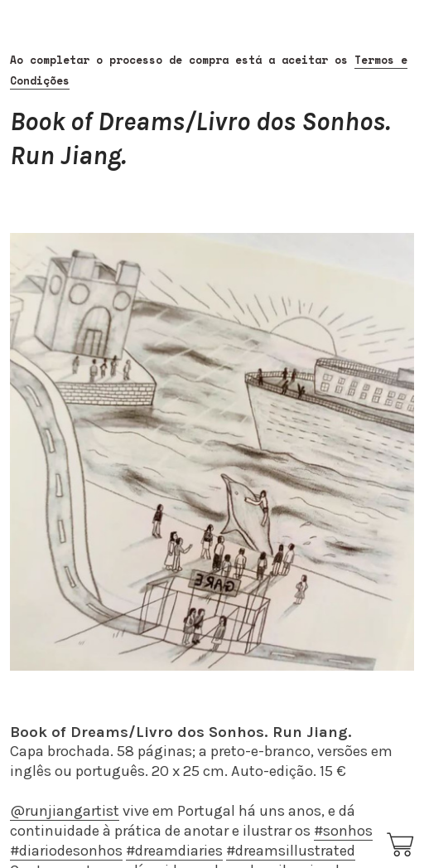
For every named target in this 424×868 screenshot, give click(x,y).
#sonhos (343, 831)
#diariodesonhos (66, 851)
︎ (402, 845)
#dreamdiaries (174, 851)
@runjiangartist (65, 811)
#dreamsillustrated (291, 851)
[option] (212, 452)
